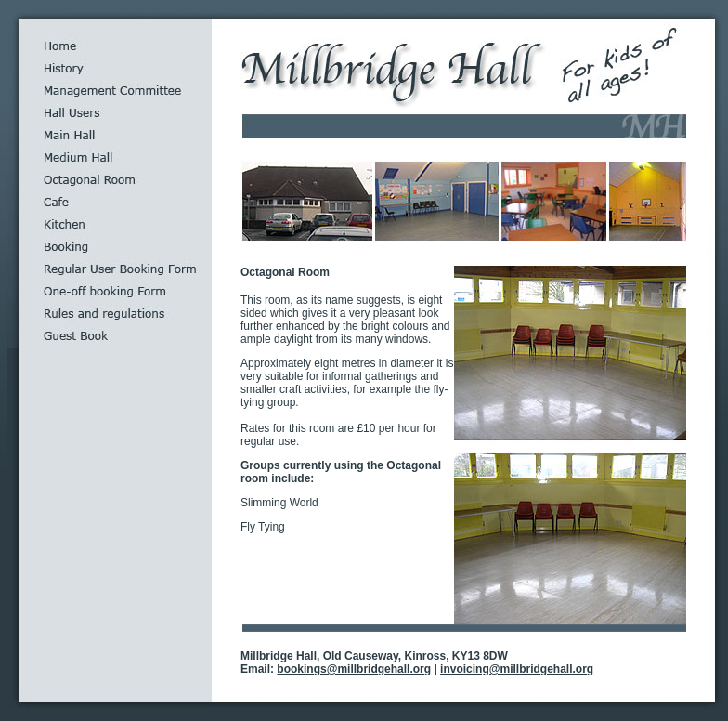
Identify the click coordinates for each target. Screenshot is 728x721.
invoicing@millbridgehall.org (517, 669)
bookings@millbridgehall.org (354, 669)
